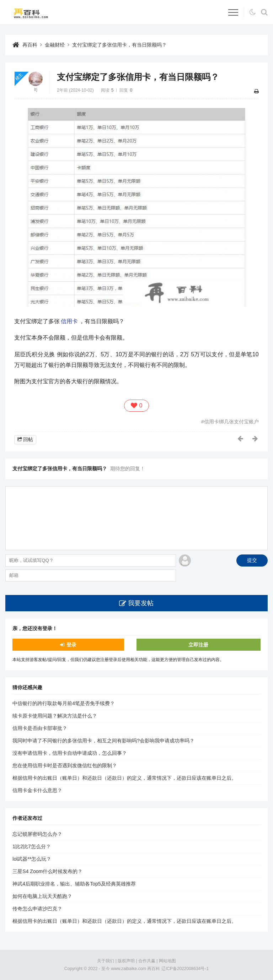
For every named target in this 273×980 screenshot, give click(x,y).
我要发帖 (141, 603)
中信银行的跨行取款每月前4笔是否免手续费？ (64, 703)
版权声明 (126, 961)
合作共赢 (147, 961)
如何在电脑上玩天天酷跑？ (42, 896)
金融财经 (55, 45)
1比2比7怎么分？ (31, 846)
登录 (71, 645)
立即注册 (198, 645)
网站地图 (167, 961)
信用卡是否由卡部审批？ (40, 728)
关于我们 (106, 961)
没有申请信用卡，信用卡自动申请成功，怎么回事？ (70, 753)
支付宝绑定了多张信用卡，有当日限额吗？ (119, 45)
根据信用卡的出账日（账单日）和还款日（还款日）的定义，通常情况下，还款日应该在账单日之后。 (124, 778)
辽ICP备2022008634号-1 (185, 969)
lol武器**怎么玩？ (32, 859)
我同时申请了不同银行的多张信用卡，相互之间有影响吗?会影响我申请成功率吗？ (103, 741)
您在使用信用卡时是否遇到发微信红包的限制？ (65, 765)
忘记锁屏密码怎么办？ (37, 834)
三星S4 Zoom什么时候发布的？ (47, 871)
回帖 (28, 439)
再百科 (30, 45)
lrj (36, 90)
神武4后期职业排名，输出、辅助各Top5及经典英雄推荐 (74, 884)
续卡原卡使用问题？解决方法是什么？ (55, 716)
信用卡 (69, 321)
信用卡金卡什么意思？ (37, 790)
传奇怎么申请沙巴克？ (37, 909)
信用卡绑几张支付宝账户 (231, 422)
